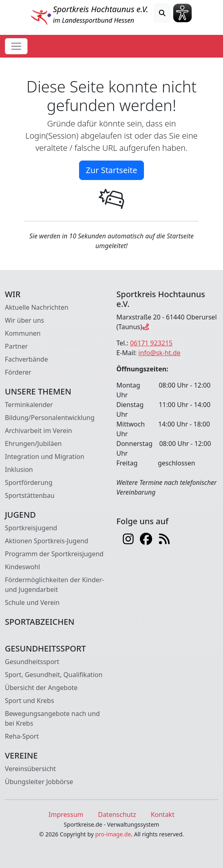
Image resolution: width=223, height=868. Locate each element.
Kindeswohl (23, 567)
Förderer (18, 372)
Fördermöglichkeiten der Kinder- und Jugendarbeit (55, 585)
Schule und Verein (32, 602)
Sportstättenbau (30, 495)
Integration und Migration (45, 457)
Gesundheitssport (32, 662)
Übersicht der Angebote (41, 688)
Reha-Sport (22, 736)
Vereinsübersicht (30, 769)
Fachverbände (26, 359)
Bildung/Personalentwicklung (50, 418)
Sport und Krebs (29, 701)
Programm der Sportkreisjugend (54, 554)
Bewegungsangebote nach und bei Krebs (52, 718)
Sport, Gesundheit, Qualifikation (54, 675)
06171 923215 (151, 343)
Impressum (66, 814)
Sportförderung (29, 482)
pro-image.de (113, 834)
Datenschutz (117, 814)
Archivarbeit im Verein (39, 431)
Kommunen (23, 333)
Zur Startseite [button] (112, 170)
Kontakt (163, 814)
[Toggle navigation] (16, 46)
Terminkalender (29, 405)
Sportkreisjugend (31, 528)
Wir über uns (25, 320)
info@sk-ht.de (159, 353)
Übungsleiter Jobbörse (39, 782)
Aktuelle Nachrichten (37, 307)
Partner (16, 346)
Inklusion (19, 469)
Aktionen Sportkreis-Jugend (47, 541)
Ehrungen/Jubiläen (33, 444)
